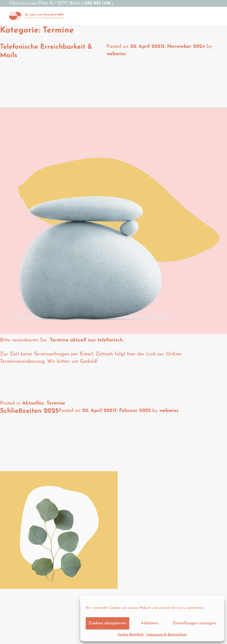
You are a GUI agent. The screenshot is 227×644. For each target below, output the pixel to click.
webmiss (116, 54)
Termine (56, 403)
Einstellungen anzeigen (194, 623)
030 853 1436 (98, 3)
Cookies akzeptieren (107, 623)
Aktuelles (33, 403)
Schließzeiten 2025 (29, 411)
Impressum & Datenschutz (167, 635)
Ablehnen (150, 623)
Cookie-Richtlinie (131, 635)
